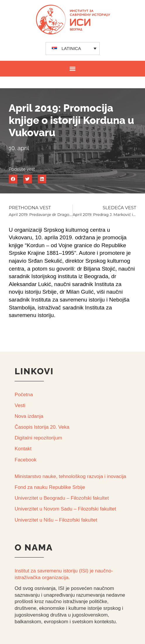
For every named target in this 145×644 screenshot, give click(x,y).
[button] (73, 69)
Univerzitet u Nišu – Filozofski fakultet (56, 520)
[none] (73, 49)
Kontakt (23, 449)
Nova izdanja (29, 416)
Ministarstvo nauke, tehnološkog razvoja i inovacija (70, 476)
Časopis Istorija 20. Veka (42, 427)
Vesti (20, 405)
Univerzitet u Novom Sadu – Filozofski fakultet (65, 509)
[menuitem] (73, 49)
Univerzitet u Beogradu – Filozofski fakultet (62, 498)
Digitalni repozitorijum (38, 438)
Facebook (26, 460)
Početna (24, 395)
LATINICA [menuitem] (71, 48)
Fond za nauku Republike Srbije (50, 487)
